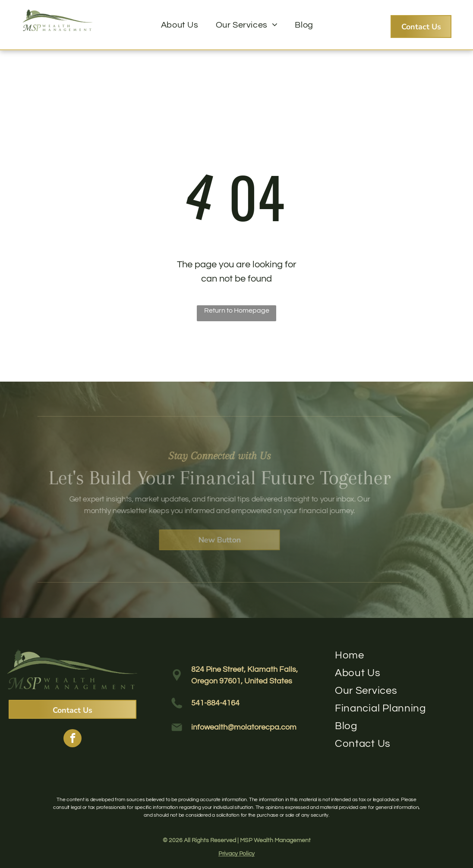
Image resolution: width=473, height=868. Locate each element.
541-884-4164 (215, 703)
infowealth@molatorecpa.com (244, 727)
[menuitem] (180, 25)
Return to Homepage (237, 310)
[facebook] (73, 739)
